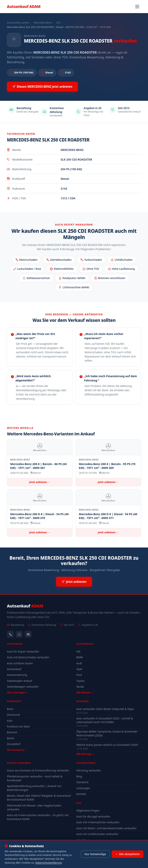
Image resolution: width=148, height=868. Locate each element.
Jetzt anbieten (74, 582)
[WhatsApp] (19, 634)
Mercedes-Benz (43, 23)
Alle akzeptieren (127, 854)
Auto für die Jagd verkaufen (93, 816)
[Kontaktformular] (28, 634)
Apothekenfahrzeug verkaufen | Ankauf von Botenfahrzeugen (34, 788)
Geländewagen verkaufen (23, 687)
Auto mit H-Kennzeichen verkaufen (98, 822)
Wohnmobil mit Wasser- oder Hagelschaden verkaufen (34, 807)
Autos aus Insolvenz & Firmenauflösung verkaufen (38, 770)
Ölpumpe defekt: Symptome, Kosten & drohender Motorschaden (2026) (107, 733)
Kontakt (81, 794)
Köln (10, 721)
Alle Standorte (17, 750)
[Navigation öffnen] (137, 7)
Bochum (12, 732)
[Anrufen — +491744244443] (10, 634)
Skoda (80, 687)
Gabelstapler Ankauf (20, 681)
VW (78, 651)
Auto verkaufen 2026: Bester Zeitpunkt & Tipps (105, 709)
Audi (79, 663)
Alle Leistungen (18, 692)
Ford (79, 675)
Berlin (11, 738)
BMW (80, 657)
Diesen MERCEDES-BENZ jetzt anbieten (42, 87)
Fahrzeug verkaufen (89, 770)
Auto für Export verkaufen (23, 651)
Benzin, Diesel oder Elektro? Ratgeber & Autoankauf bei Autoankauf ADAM (39, 798)
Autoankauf (24, 6)
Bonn (10, 709)
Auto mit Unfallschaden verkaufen (97, 834)
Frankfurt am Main (18, 726)
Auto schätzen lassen (20, 663)
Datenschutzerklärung (49, 863)
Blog (79, 776)
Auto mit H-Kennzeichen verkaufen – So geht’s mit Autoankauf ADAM (38, 817)
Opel (79, 669)
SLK (58, 23)
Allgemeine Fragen (88, 810)
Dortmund (13, 715)
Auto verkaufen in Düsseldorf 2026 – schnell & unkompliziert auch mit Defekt (105, 720)
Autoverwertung (17, 675)
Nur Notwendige (95, 854)
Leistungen (83, 788)
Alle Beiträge (85, 754)
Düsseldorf (14, 744)
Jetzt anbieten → (40, 482)
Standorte (82, 782)
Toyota (80, 681)
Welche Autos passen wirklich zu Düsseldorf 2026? (107, 745)
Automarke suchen (18, 23)
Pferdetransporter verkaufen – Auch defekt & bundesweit (35, 778)
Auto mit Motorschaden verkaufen (28, 657)
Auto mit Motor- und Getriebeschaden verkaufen (106, 828)
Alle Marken (85, 692)
